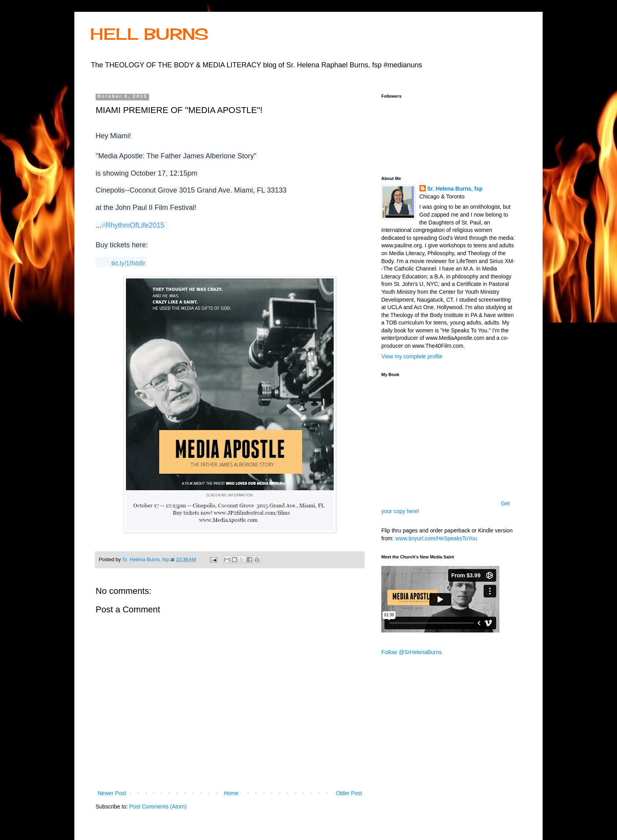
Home (231, 793)
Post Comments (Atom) (158, 807)
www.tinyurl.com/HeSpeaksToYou (436, 538)
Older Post (349, 793)
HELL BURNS (149, 34)
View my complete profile (412, 356)
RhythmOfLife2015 (133, 225)
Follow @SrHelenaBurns (412, 652)
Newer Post (112, 793)
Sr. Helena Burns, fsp (455, 189)
